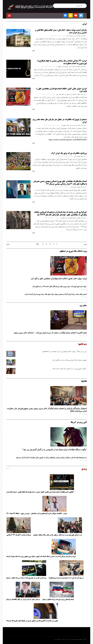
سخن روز (83, 305)
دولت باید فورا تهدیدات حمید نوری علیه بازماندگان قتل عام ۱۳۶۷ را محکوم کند (60, 286)
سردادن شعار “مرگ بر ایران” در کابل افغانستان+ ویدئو (23, 599)
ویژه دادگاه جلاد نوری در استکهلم (73, 251)
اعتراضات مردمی (72, 67)
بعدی (85, 244)
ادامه (33, 51)
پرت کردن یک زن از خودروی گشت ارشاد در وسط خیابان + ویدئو (26, 578)
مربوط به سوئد (70, 36)
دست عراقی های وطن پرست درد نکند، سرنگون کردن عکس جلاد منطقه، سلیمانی (58, 535)
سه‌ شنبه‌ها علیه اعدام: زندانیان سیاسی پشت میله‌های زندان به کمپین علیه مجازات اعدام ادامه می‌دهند (51, 457)
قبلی (8, 244)
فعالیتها (84, 381)
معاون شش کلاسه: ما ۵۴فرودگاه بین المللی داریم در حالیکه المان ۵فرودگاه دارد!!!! (32, 621)
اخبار (84, 36)
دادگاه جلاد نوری (60, 94)
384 (37, 244)
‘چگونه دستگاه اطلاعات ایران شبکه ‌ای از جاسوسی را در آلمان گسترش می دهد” (54, 450)
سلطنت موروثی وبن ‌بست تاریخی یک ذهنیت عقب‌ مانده (70, 369)
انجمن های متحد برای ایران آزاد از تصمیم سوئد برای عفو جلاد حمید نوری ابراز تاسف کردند (56, 294)
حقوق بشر (59, 67)
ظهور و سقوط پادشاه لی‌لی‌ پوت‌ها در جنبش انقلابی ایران (69, 360)
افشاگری (70, 218)
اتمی (85, 125)
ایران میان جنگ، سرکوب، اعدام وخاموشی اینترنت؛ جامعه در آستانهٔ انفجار (64, 352)
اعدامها (66, 67)
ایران (75, 36)
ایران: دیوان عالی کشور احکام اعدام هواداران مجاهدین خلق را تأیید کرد (59, 278)
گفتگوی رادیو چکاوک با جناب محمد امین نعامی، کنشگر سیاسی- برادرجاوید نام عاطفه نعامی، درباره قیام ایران (40, 492)
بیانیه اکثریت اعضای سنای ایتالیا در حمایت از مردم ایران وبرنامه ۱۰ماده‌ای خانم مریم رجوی (50, 333)
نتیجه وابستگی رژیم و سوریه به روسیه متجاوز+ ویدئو (58, 599)
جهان (68, 125)
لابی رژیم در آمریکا (79, 422)
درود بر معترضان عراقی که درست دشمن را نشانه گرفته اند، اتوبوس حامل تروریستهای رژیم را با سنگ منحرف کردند (41, 557)
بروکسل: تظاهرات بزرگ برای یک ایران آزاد (69, 153)
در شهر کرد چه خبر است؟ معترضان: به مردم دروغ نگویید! (66, 578)
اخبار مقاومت (80, 36)
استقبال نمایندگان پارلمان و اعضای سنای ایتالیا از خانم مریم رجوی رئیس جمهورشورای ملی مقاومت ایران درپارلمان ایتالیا (47, 410)
